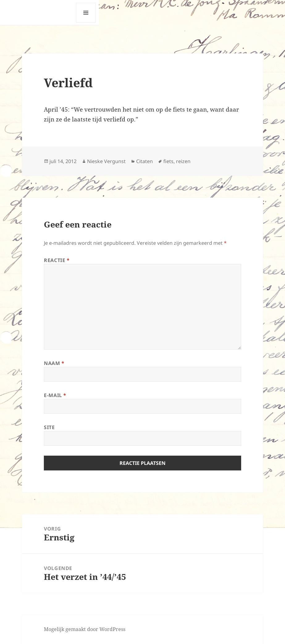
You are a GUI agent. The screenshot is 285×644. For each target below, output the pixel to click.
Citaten (145, 161)
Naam (54, 363)
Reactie (57, 260)
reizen (183, 161)
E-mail (55, 395)
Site (49, 427)
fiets (168, 161)
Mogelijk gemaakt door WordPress (85, 629)
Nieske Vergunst (106, 161)
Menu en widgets (86, 22)
